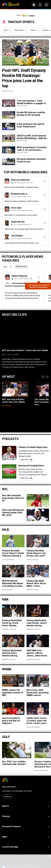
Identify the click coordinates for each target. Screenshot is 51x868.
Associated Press (33, 727)
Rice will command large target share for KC (13, 498)
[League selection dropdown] (7, 267)
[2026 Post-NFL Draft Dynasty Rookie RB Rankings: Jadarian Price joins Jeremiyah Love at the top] (9, 138)
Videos (34, 30)
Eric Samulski (7, 590)
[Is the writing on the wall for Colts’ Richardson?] (9, 126)
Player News (20, 30)
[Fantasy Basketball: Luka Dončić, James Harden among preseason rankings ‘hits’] (38, 611)
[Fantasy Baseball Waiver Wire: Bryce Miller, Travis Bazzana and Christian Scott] (38, 571)
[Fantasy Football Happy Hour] (9, 453)
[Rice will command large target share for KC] (38, 500)
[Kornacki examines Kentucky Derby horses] (9, 161)
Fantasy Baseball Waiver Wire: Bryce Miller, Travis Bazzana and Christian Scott (36, 583)
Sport (7, 30)
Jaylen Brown (18, 222)
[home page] (11, 5)
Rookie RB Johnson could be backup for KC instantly (31, 114)
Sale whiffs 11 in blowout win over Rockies (21, 215)
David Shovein (22, 106)
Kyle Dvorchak (7, 91)
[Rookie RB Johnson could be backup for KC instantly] (9, 115)
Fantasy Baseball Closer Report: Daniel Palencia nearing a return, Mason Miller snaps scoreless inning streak (13, 553)
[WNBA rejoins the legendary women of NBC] (13, 680)
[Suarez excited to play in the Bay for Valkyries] (13, 709)
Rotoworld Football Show (31, 466)
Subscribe (7, 797)
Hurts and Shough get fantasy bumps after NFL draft (13, 513)
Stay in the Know (9, 787)
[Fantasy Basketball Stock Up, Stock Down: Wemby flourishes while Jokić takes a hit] (13, 611)
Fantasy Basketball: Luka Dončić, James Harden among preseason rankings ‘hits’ (37, 623)
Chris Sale (16, 208)
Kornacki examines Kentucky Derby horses (31, 160)
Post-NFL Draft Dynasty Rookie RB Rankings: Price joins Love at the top (24, 78)
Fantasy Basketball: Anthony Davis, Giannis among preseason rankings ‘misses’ (12, 653)
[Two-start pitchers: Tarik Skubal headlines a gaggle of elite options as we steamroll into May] (9, 103)
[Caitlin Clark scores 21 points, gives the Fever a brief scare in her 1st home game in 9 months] (38, 709)
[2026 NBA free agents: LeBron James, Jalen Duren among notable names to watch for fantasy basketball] (38, 641)
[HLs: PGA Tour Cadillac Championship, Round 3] (17, 750)
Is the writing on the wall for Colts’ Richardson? (31, 125)
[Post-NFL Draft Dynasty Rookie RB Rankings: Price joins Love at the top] (25, 53)
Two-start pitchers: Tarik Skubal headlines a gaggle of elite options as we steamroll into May (31, 102)
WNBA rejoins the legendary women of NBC (13, 693)
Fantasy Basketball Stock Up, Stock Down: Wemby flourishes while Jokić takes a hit (12, 623)
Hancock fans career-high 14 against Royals (21, 187)
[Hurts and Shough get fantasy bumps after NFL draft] (38, 515)
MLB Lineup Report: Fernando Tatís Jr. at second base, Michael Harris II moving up (32, 149)
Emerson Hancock (20, 180)
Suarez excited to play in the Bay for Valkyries (11, 721)
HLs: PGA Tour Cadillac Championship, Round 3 (14, 763)
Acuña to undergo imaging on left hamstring (21, 201)
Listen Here (26, 460)
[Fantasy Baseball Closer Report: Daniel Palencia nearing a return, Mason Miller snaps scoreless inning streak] (13, 541)
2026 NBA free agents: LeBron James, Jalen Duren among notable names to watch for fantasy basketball (37, 653)
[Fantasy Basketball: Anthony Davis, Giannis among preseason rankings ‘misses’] (13, 641)
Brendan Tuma (22, 152)
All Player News (21, 267)
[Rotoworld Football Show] (9, 471)
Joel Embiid (17, 236)
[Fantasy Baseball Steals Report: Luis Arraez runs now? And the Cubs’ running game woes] (38, 541)
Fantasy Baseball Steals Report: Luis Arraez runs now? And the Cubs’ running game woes (37, 553)
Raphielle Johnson (9, 629)
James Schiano (32, 560)
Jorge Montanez (8, 560)
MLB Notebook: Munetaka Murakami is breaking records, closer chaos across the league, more (13, 583)
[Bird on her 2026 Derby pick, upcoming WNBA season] (38, 680)
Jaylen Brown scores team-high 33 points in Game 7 (24, 229)
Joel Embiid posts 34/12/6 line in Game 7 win (22, 243)
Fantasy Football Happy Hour (33, 447)
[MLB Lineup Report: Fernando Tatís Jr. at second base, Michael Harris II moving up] (9, 150)
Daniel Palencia (19, 276)
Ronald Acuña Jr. (19, 194)
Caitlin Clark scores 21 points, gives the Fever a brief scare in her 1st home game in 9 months (38, 721)
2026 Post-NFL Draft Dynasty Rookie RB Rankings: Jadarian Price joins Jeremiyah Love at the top (32, 137)
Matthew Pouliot (33, 590)
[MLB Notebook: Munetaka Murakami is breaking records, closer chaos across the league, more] (13, 571)
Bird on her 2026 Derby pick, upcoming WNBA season (38, 693)
